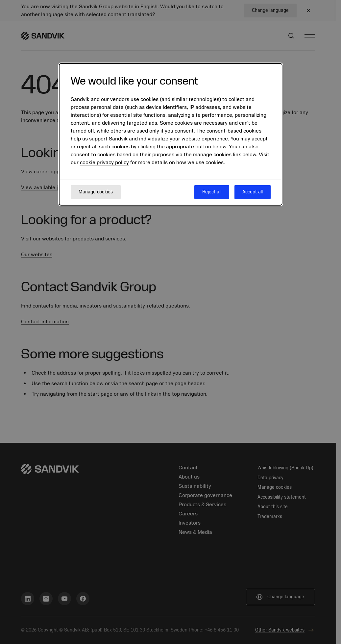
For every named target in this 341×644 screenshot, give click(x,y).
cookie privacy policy (104, 162)
